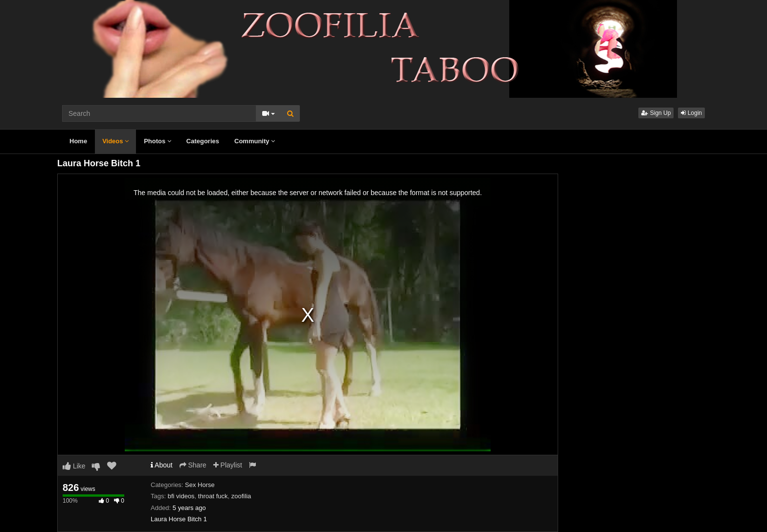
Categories (203, 141)
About (162, 465)
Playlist (228, 465)
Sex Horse (200, 485)
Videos (115, 141)
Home (78, 141)
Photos (158, 141)
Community (255, 141)
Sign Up (656, 113)
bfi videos (181, 496)
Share (193, 465)
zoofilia (241, 496)
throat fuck (213, 496)
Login (691, 113)
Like (74, 466)
